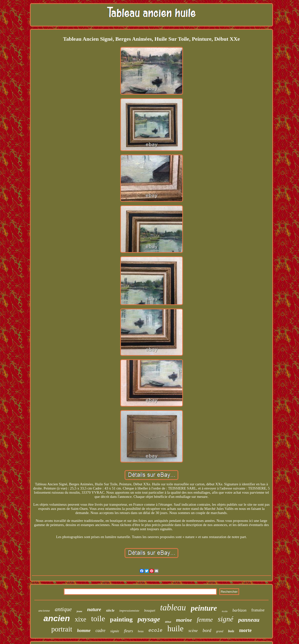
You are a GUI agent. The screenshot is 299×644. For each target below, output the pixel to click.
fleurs (128, 631)
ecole (155, 631)
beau (141, 631)
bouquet (150, 611)
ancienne (44, 611)
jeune (79, 611)
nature (94, 609)
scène (193, 631)
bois (231, 631)
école (225, 611)
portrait (62, 629)
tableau (173, 608)
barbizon (240, 610)
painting (121, 619)
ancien (57, 618)
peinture (204, 608)
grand (220, 631)
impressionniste (129, 611)
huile (175, 629)
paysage (149, 619)
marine (184, 620)
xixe (81, 619)
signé (226, 619)
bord (207, 630)
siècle (110, 610)
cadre (100, 631)
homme (84, 631)
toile (98, 618)
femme (205, 620)
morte (245, 630)
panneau (249, 620)
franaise (258, 610)
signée (115, 631)
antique (63, 609)
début (168, 622)
